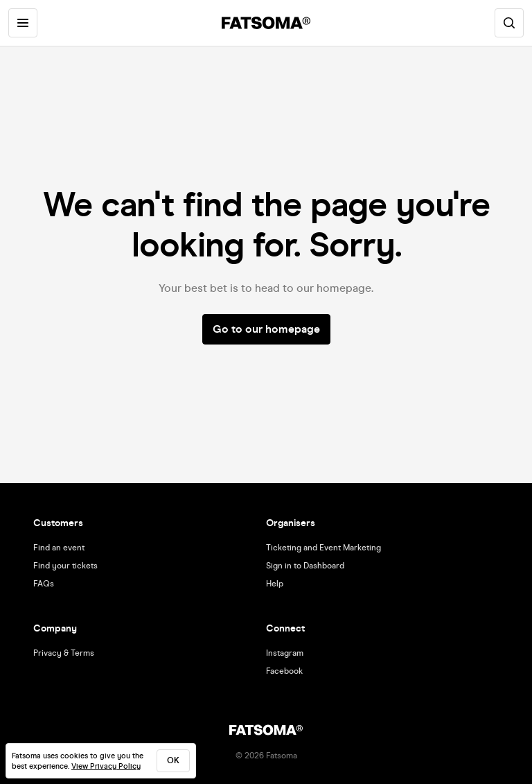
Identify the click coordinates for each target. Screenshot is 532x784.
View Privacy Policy (106, 766)
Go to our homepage (266, 329)
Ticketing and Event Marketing (323, 548)
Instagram (285, 653)
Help (275, 584)
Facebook (284, 671)
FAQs (44, 584)
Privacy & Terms (64, 653)
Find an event (59, 548)
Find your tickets (65, 566)
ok (173, 760)
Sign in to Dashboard (305, 566)
